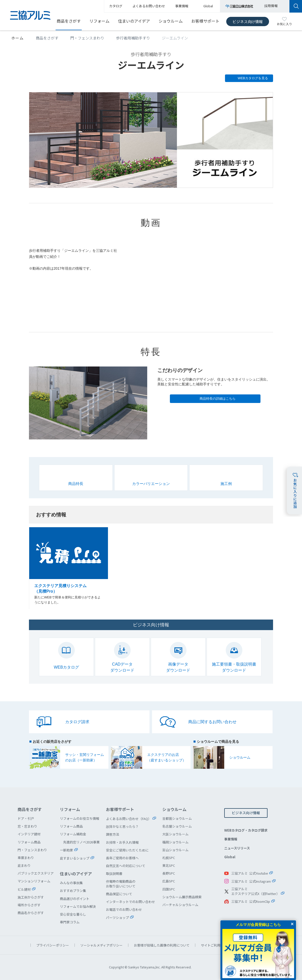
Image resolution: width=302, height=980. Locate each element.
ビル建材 (24, 889)
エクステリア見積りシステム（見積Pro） (69, 568)
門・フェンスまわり (87, 38)
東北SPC (169, 865)
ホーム (18, 38)
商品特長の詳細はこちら (218, 399)
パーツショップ (117, 917)
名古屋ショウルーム (177, 826)
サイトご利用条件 (214, 945)
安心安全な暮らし (73, 914)
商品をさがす (69, 21)
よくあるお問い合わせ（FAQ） (129, 819)
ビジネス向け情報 (248, 22)
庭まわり (24, 865)
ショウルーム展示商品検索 (182, 897)
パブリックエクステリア (36, 873)
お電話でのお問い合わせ (124, 909)
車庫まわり (26, 858)
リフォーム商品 (29, 842)
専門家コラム (70, 922)
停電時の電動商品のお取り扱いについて (121, 884)
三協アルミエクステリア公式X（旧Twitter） (255, 891)
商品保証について (119, 894)
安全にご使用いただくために (127, 850)
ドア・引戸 (26, 818)
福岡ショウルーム (175, 842)
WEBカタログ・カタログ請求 (246, 830)
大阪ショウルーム (175, 834)
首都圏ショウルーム (177, 818)
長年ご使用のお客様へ (122, 858)
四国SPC (169, 889)
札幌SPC (169, 858)
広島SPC (169, 881)
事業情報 (231, 839)
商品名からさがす (31, 913)
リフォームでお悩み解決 (78, 906)
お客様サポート (205, 21)
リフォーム (99, 21)
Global (230, 857)
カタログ (116, 6)
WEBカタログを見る (253, 78)
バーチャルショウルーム (180, 905)
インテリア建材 (29, 834)
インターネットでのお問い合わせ (130, 902)
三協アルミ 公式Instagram (251, 881)
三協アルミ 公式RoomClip (251, 901)
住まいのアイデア (134, 21)
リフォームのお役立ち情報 (80, 818)
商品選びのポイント (75, 899)
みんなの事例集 (71, 883)
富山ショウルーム (175, 850)
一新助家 (66, 850)
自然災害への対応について (126, 866)
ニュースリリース (237, 848)
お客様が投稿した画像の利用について (162, 945)
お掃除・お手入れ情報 (122, 842)
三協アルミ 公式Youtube (250, 873)
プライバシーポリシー (53, 945)
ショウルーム (171, 21)
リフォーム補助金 (73, 834)
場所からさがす (29, 905)
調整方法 (112, 834)
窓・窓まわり (27, 826)
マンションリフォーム (34, 881)
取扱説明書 (114, 873)
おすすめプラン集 (73, 891)
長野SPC (169, 873)
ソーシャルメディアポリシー (101, 945)
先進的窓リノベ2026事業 (81, 842)
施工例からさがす (31, 897)
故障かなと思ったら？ (122, 826)
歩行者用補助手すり (133, 38)
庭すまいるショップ (75, 858)
